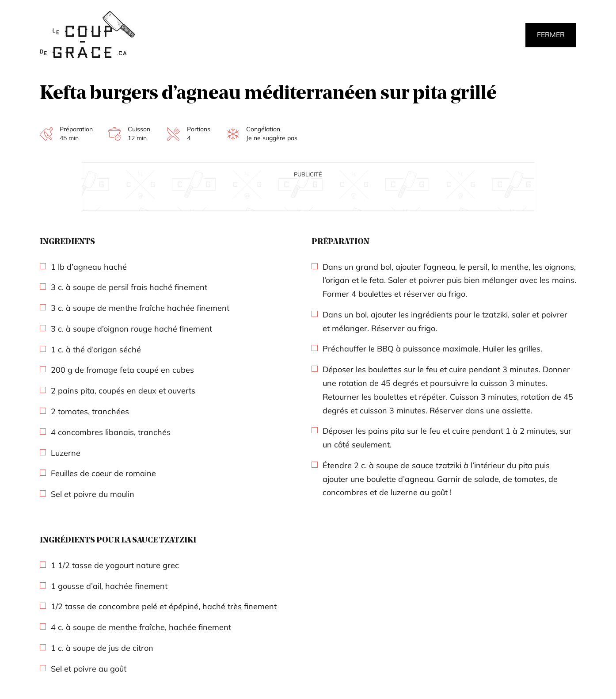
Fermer (551, 34)
